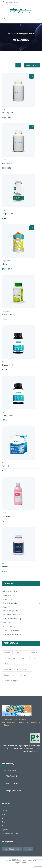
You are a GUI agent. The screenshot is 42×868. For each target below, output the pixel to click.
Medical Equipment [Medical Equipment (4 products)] (24, 664)
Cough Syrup (7, 214)
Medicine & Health (10, 615)
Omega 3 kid (7, 365)
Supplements (8, 627)
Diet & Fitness (8, 603)
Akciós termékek (9, 591)
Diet (3, 361)
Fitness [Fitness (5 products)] (23, 658)
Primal (4, 264)
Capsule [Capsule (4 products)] (34, 653)
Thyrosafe (6, 466)
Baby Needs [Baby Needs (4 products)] (21, 653)
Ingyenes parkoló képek (10, 833)
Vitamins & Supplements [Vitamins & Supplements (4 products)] (13, 681)
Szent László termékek (11, 630)
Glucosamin (7, 315)
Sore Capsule (7, 113)
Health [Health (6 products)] (34, 658)
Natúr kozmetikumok (11, 619)
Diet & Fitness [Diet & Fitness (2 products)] (9, 658)
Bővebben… (36, 751)
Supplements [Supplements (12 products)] (9, 675)
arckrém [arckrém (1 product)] (7, 653)
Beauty (6, 599)
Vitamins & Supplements (12, 634)
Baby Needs (8, 595)
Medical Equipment (10, 611)
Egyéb (5, 607)
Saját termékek (7, 826)
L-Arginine (6, 516)
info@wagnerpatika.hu (12, 2)
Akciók (4, 814)
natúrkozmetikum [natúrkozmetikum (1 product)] (23, 669)
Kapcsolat (5, 830)
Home (9, 34)
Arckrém (28, 849)
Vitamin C (6, 567)
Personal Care (8, 623)
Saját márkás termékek (12, 849)
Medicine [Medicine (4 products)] (7, 669)
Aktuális (4, 818)
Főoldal (4, 811)
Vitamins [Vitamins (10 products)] (23, 675)
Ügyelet (4, 822)
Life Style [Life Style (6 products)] (7, 664)
